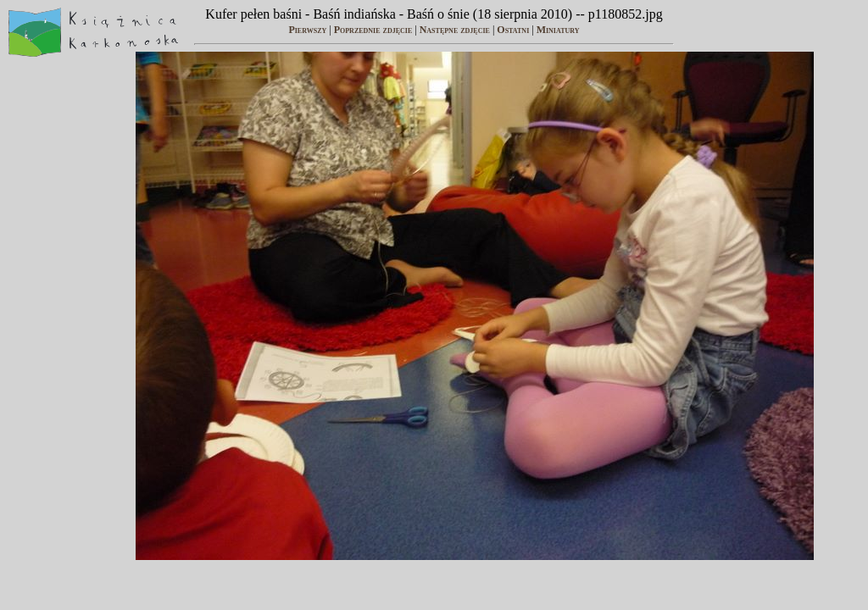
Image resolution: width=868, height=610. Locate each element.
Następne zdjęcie (455, 30)
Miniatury (558, 30)
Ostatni (513, 30)
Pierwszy (307, 30)
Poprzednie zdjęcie (373, 30)
